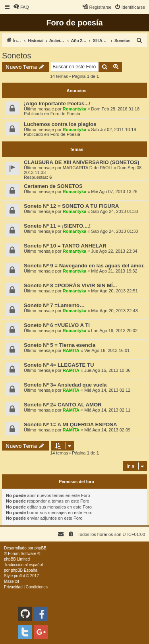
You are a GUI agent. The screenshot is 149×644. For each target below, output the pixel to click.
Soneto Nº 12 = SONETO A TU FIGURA (71, 206)
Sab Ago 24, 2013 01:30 (114, 231)
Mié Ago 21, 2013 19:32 (114, 271)
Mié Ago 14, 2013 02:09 (107, 430)
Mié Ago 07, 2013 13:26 (114, 191)
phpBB (41, 548)
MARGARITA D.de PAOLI (88, 168)
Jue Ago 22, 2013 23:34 (114, 251)
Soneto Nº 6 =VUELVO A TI (57, 325)
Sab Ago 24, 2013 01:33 (114, 211)
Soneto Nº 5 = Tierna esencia (60, 345)
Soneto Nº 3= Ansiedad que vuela (65, 385)
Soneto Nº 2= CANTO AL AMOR (63, 405)
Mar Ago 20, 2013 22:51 (114, 291)
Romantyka (74, 109)
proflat (19, 576)
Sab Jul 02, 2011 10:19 (113, 130)
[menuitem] (21, 7)
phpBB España (24, 570)
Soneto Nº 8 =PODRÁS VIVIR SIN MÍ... (71, 285)
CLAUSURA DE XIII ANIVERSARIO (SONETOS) (81, 162)
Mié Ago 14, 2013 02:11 (107, 410)
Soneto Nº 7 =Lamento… (54, 305)
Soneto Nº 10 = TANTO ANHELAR (65, 246)
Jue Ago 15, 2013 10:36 (107, 370)
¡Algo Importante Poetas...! (57, 103)
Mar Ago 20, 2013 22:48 (114, 311)
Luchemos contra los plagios (60, 124)
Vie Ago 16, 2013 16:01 (107, 350)
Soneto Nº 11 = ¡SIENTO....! (57, 226)
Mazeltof (12, 581)
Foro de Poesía (65, 114)
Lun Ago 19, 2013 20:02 (114, 331)
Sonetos (16, 56)
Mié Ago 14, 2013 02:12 (107, 390)
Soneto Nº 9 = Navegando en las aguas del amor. (84, 266)
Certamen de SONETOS (53, 186)
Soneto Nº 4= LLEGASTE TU (59, 365)
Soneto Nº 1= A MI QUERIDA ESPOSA (71, 424)
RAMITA (71, 350)
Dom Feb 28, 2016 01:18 (115, 109)
